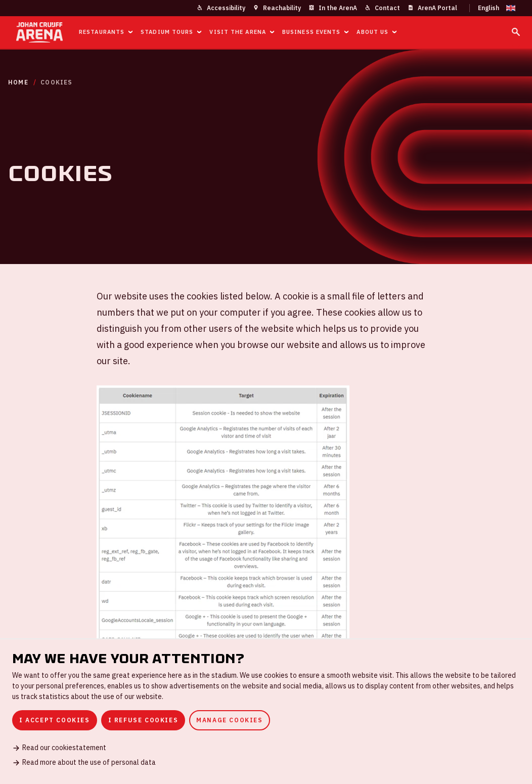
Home (18, 82)
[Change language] (493, 8)
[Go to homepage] (39, 32)
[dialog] (266, 711)
